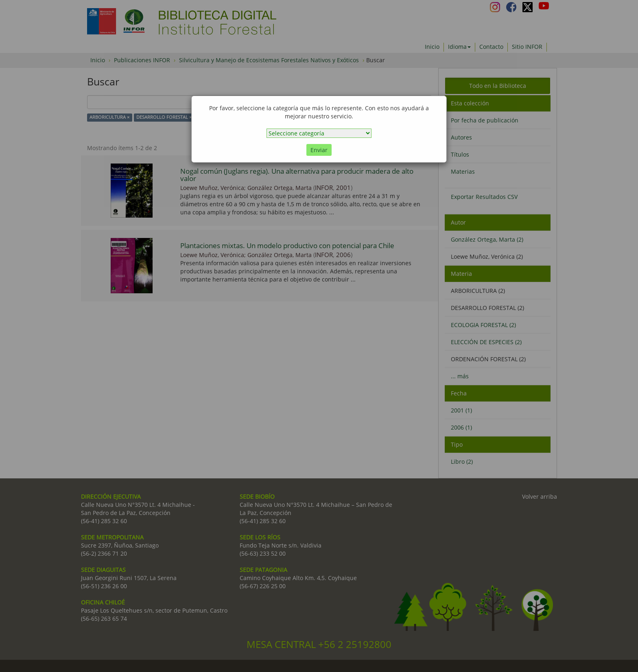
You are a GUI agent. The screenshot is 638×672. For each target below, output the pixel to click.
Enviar (319, 150)
